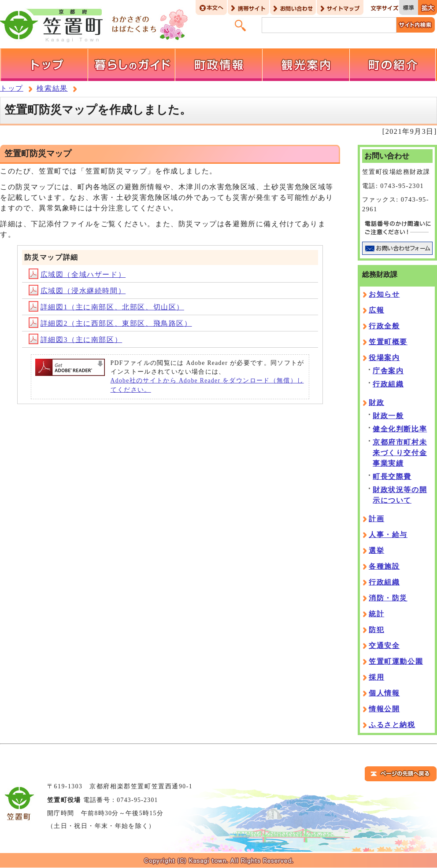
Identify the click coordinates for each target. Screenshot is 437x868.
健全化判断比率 (400, 429)
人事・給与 (388, 535)
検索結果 (52, 88)
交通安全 (384, 645)
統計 (376, 614)
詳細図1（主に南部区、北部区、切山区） (106, 307)
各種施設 (384, 566)
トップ (12, 88)
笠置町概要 (388, 342)
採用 (376, 677)
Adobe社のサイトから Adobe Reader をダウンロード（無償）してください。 (207, 385)
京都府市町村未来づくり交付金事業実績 (400, 453)
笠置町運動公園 (396, 661)
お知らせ (384, 294)
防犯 (376, 630)
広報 (376, 310)
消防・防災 (388, 598)
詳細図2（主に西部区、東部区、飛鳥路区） (110, 323)
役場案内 (384, 358)
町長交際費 (392, 476)
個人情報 (384, 693)
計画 (376, 519)
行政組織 (388, 384)
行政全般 (384, 326)
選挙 (376, 550)
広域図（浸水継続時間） (77, 291)
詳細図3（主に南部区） (76, 340)
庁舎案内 (388, 371)
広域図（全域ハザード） (77, 274)
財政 (376, 403)
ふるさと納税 (392, 725)
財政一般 (388, 416)
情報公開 (384, 709)
